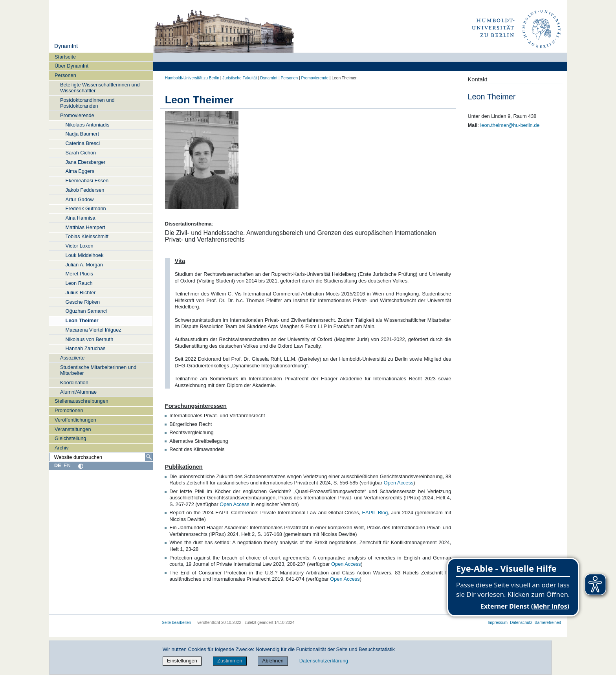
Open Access (399, 483)
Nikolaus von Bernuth (90, 339)
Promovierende (77, 115)
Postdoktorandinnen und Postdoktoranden (87, 103)
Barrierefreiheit (548, 623)
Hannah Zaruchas (86, 348)
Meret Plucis (79, 274)
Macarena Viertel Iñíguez (93, 330)
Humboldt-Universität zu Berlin (192, 78)
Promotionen (69, 410)
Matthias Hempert (85, 227)
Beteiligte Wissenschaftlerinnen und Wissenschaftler (100, 88)
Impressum (498, 623)
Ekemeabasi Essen (87, 181)
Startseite (65, 57)
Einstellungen (182, 661)
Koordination (74, 382)
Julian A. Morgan (84, 265)
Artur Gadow (80, 199)
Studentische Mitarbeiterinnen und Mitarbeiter (98, 370)
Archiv (62, 448)
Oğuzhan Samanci (86, 311)
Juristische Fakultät (240, 78)
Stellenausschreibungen (82, 401)
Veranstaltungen (73, 429)
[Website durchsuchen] (101, 457)
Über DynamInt (71, 66)
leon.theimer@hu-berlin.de (510, 125)
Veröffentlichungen (75, 420)
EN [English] (67, 465)
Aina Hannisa (81, 218)
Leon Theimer (82, 320)
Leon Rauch (79, 283)
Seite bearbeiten (177, 623)
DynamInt (66, 46)
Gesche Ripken (83, 302)
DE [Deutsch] (58, 465)
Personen (65, 75)
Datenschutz (521, 623)
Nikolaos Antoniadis (88, 125)
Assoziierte (72, 358)
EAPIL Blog (375, 513)
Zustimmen (230, 661)
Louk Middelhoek (85, 255)
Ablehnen (273, 661)
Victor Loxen (80, 246)
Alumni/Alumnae (78, 392)
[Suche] (149, 457)
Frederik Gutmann (86, 208)
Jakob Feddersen (85, 190)
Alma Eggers (80, 171)
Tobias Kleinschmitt (87, 236)
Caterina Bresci (83, 143)
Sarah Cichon (81, 153)
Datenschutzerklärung (324, 661)
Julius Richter (81, 293)
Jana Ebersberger (86, 162)
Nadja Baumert (82, 134)
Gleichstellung (70, 438)
